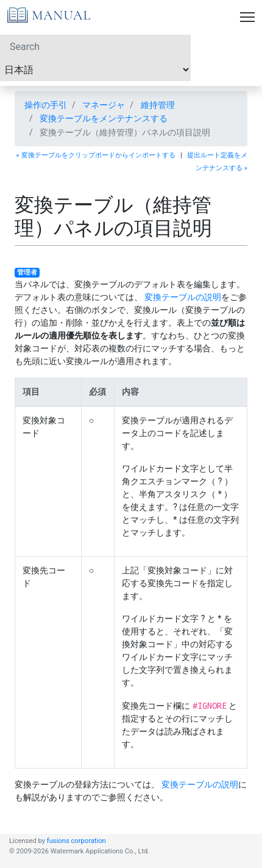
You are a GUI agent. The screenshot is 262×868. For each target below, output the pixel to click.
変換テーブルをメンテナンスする (104, 118)
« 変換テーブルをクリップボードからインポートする (96, 155)
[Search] (95, 46)
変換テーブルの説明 (183, 297)
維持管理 (158, 105)
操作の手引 (46, 105)
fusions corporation (76, 841)
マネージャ (104, 105)
